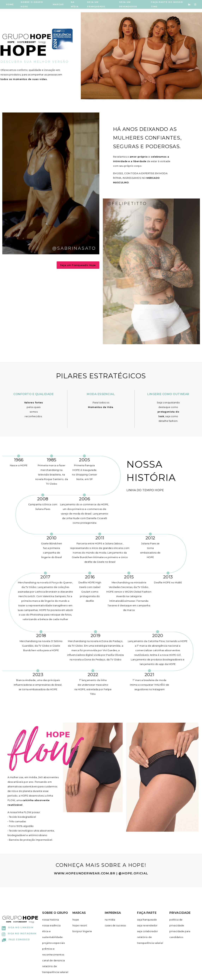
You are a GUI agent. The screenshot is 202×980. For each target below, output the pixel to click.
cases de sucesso (115, 925)
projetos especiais (53, 943)
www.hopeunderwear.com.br (85, 873)
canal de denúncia (54, 960)
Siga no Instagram (19, 933)
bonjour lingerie (82, 931)
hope (76, 920)
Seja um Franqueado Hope (78, 265)
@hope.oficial (133, 873)
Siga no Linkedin (18, 927)
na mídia (110, 920)
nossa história (50, 920)
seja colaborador (147, 931)
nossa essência (51, 925)
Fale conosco (16, 939)
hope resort (80, 925)
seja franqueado (147, 920)
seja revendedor (147, 925)
